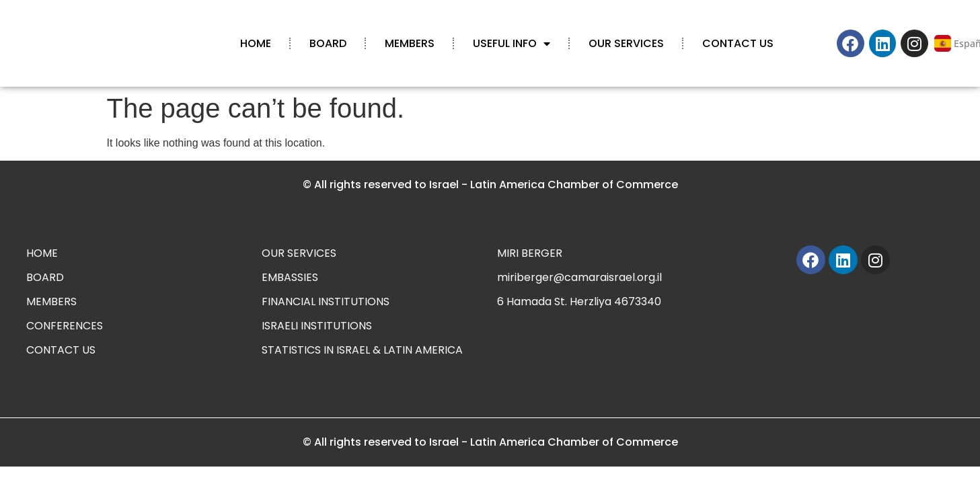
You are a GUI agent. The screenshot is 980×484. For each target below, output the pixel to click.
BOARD (328, 43)
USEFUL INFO (512, 44)
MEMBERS (410, 43)
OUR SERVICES (626, 43)
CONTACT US (738, 43)
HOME (256, 43)
